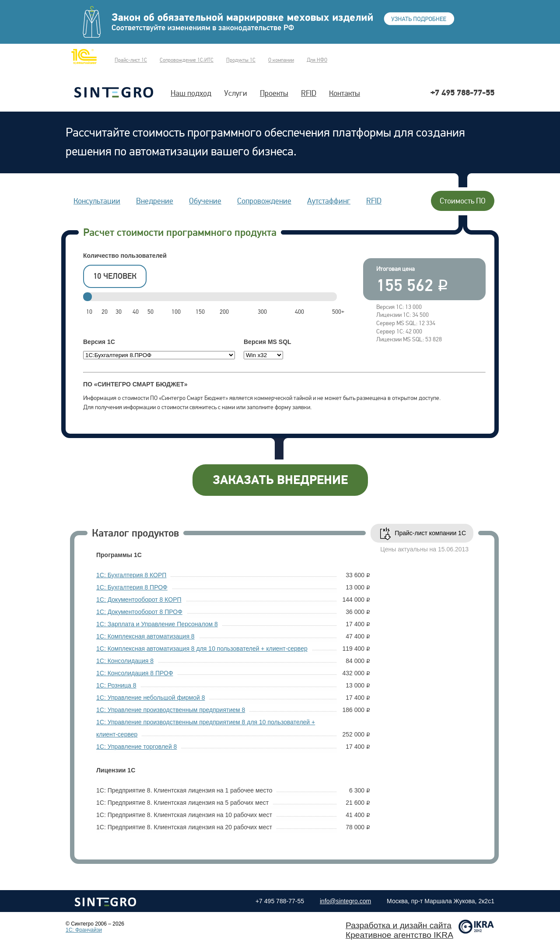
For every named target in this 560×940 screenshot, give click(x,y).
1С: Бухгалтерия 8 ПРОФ (132, 587)
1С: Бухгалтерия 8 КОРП (131, 575)
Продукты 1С (241, 60)
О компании (281, 60)
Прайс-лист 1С (131, 60)
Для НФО (317, 60)
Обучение (205, 201)
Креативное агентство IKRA (399, 935)
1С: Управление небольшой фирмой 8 (150, 698)
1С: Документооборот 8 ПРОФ (139, 612)
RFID (309, 93)
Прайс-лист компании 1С (430, 533)
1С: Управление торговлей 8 (136, 747)
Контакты (345, 93)
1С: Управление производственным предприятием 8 (171, 710)
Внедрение (155, 201)
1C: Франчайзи (84, 930)
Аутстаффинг (329, 201)
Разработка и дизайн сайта (399, 925)
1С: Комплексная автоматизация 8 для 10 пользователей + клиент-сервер (202, 649)
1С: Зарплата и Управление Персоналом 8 (157, 624)
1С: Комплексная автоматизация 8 (145, 636)
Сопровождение (264, 201)
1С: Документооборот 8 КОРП (139, 600)
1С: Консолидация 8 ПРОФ (135, 673)
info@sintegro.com (345, 901)
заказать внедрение (280, 480)
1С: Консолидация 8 (125, 661)
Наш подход (191, 93)
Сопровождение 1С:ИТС (187, 60)
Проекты (274, 93)
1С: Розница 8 (116, 685)
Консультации (97, 201)
